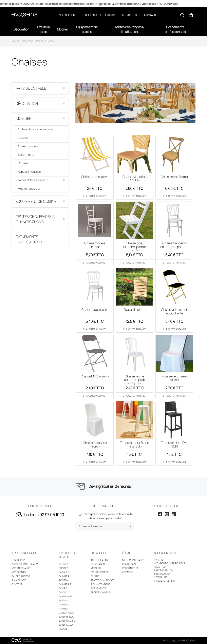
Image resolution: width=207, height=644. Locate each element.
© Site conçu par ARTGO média (179, 640)
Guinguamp (66, 596)
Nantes (63, 568)
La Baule (64, 572)
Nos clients (19, 572)
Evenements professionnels (175, 29)
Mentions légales (133, 560)
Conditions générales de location (130, 568)
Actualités (129, 15)
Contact (150, 15)
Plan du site (19, 580)
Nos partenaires (21, 568)
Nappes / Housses (29, 172)
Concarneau (67, 613)
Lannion (64, 605)
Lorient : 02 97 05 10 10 (44, 515)
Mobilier (62, 29)
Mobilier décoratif (29, 189)
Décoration (21, 29)
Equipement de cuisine (87, 29)
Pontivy (64, 580)
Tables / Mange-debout (33, 180)
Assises (23, 138)
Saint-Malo (66, 625)
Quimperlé (65, 584)
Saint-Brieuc (67, 617)
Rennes (63, 564)
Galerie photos (21, 576)
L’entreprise (19, 560)
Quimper (64, 576)
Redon (63, 629)
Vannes (63, 609)
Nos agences (67, 15)
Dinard (63, 588)
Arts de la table (43, 29)
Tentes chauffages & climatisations (129, 29)
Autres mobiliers (28, 146)
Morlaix (64, 600)
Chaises (23, 163)
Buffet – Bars (26, 155)
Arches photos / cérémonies (36, 129)
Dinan (62, 592)
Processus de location (99, 15)
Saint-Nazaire (67, 621)
